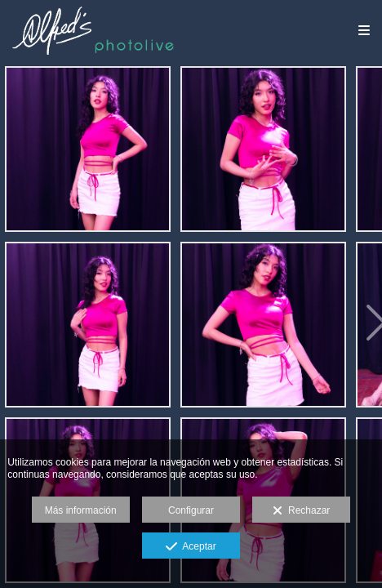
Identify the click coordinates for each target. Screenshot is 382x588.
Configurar (191, 510)
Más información (81, 510)
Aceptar (191, 547)
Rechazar (301, 511)
